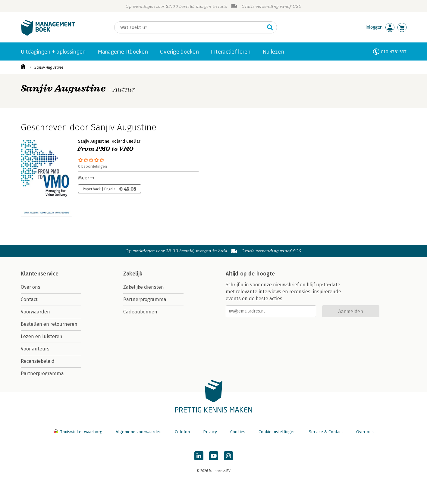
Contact (29, 299)
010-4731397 (394, 52)
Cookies (238, 432)
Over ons (31, 287)
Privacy (210, 432)
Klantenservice (40, 274)
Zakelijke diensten (144, 287)
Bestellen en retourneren (49, 324)
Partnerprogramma (42, 373)
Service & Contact (326, 432)
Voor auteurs (35, 349)
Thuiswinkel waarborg (79, 432)
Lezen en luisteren (42, 336)
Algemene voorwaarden (139, 432)
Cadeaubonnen (140, 312)
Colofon (182, 432)
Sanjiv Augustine (49, 67)
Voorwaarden (35, 312)
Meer (84, 178)
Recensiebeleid (38, 361)
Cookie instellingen (277, 432)
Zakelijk (133, 274)
